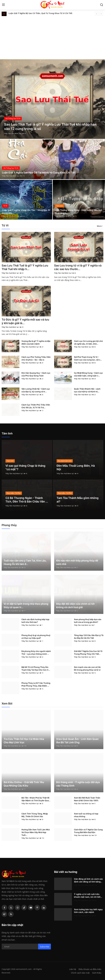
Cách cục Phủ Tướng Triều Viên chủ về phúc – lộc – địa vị (36, 358)
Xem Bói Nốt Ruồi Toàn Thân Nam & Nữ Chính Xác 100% (87, 799)
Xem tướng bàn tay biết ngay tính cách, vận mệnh (88, 911)
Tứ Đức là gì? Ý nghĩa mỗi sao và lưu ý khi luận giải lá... (25, 321)
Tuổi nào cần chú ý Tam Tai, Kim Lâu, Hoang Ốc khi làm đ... (25, 562)
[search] (102, 5)
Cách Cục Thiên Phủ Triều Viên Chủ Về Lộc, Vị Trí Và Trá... (36, 406)
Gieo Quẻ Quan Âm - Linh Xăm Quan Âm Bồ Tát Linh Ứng (77, 741)
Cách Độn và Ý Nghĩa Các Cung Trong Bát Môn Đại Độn (88, 831)
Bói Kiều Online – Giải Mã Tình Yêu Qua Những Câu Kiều (24, 784)
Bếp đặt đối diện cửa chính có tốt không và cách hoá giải (75, 606)
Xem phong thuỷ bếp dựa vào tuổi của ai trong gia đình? (88, 621)
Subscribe (45, 947)
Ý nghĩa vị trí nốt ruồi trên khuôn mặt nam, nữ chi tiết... (88, 896)
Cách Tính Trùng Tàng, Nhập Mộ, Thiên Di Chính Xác (35, 815)
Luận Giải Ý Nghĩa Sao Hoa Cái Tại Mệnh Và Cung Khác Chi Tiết (39, 173)
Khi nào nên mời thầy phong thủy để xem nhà (77, 562)
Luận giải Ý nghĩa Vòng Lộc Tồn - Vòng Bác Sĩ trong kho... (26, 212)
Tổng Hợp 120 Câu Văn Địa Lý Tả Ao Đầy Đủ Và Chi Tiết (89, 637)
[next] (101, 14)
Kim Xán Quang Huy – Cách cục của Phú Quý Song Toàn (36, 374)
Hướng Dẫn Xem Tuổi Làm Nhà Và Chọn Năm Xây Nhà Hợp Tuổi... (36, 832)
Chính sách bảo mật (80, 973)
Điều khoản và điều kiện (90, 969)
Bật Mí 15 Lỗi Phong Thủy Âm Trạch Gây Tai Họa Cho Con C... (36, 668)
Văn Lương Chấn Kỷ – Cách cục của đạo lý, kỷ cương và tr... (36, 390)
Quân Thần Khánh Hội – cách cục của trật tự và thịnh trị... (87, 390)
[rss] (11, 914)
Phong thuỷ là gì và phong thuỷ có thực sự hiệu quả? (36, 637)
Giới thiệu (97, 973)
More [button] (99, 226)
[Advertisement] (52, 37)
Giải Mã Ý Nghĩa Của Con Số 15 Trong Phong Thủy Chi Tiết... (88, 653)
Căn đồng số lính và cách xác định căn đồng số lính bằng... (88, 880)
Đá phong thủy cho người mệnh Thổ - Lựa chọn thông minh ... (36, 653)
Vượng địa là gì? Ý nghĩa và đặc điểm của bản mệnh (36, 342)
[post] (52, 99)
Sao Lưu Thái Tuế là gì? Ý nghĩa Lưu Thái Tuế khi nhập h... (25, 267)
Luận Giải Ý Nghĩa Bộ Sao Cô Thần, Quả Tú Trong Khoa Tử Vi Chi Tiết (40, 14)
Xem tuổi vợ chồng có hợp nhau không (86, 815)
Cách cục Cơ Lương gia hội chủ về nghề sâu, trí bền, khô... (88, 342)
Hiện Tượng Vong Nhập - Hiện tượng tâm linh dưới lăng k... (78, 212)
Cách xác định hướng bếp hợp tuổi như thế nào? (35, 621)
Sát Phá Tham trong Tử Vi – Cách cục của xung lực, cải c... (88, 358)
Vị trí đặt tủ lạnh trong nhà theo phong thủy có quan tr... (26, 606)
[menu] (3, 5)
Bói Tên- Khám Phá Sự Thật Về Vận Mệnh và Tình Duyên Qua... (36, 799)
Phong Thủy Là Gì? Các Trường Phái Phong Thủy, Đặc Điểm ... (36, 684)
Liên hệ (73, 969)
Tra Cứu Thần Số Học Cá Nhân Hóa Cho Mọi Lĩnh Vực (24, 741)
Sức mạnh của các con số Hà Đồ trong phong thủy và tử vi (87, 668)
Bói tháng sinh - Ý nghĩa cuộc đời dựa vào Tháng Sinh (78, 784)
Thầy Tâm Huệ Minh (11, 133)
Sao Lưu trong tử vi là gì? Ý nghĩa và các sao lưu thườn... (78, 267)
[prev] (97, 14)
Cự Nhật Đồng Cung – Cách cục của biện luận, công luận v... (88, 374)
